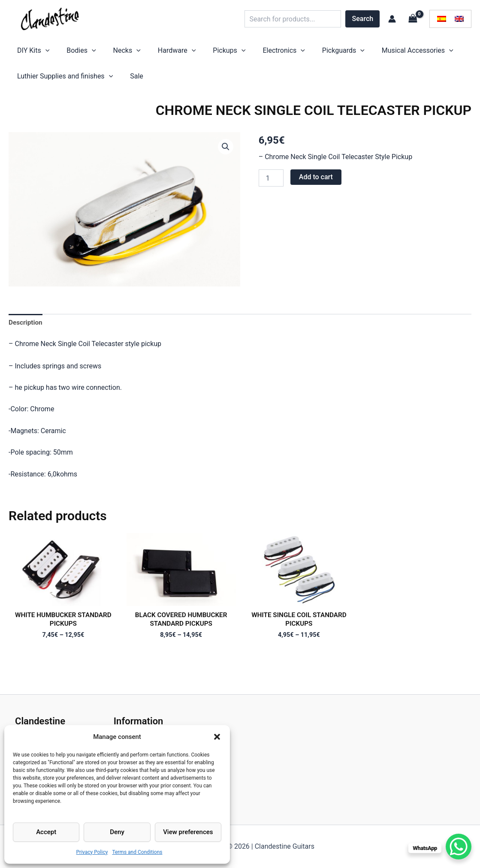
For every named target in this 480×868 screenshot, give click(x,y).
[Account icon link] (392, 19)
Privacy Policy (92, 852)
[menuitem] (442, 19)
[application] (41, 53)
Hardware (147, 53)
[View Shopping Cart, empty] (413, 19)
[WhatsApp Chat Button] (459, 847)
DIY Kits (29, 53)
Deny (117, 832)
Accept (46, 832)
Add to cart (316, 185)
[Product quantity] (271, 187)
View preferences (188, 832)
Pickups (190, 53)
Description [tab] (26, 331)
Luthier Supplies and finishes (61, 83)
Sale (124, 83)
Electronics (236, 53)
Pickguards (288, 53)
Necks (106, 53)
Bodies (68, 53)
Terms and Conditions (137, 852)
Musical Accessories (353, 53)
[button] (217, 737)
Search (363, 19)
